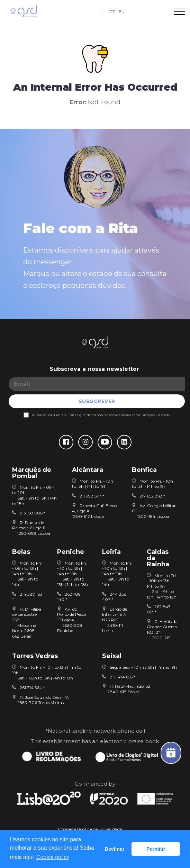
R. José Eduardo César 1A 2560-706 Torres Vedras (40, 700)
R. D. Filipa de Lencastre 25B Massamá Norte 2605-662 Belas (27, 623)
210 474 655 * (119, 677)
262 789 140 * (69, 597)
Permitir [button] (156, 849)
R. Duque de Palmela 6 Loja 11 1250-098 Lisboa (31, 528)
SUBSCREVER (97, 401)
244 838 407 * (114, 597)
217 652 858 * (148, 496)
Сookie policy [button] (53, 857)
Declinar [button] (115, 849)
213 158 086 (28, 513)
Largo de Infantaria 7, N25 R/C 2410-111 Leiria (115, 620)
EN (122, 12)
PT (112, 12)
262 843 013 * (159, 609)
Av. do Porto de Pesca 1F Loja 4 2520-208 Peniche (72, 620)
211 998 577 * (88, 496)
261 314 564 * (28, 688)
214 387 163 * (27, 597)
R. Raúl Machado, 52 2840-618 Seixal (126, 689)
